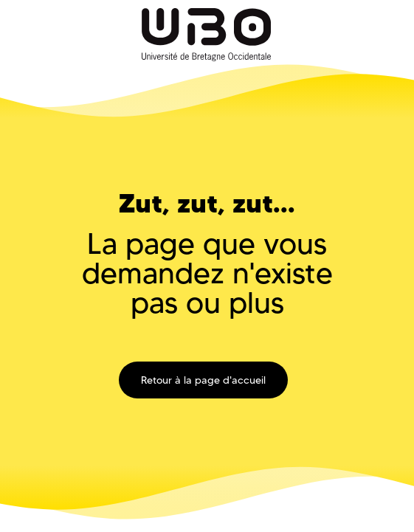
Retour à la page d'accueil (203, 380)
